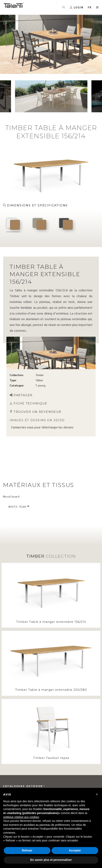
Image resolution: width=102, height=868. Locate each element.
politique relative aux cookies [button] (21, 817)
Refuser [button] (27, 850)
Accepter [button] (75, 850)
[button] (97, 794)
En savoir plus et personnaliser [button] (51, 860)
